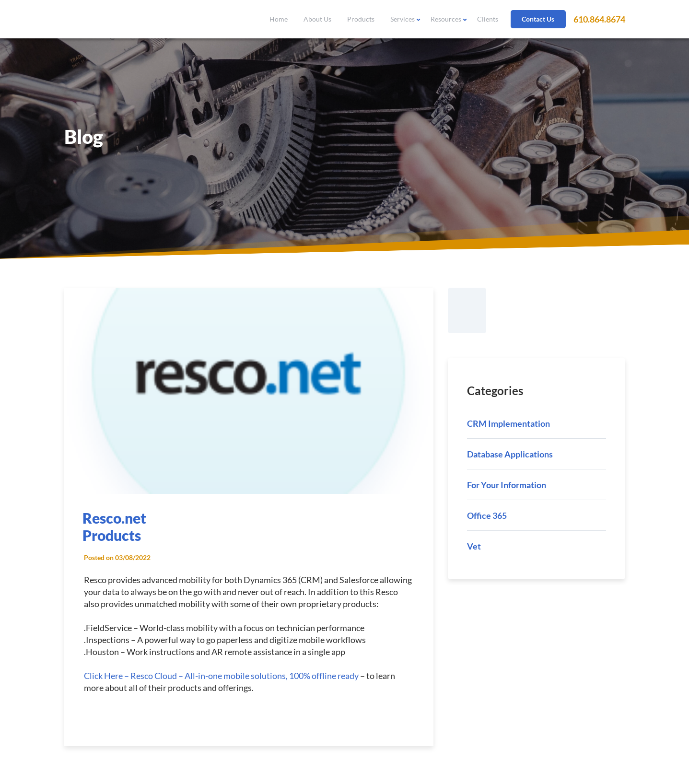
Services (403, 19)
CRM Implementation (508, 423)
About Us (317, 19)
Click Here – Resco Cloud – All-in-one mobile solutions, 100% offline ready (221, 676)
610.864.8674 (599, 19)
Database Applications (510, 454)
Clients (488, 19)
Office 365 (487, 515)
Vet (474, 546)
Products (361, 19)
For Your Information (507, 485)
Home (279, 19)
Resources (446, 19)
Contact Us (538, 19)
